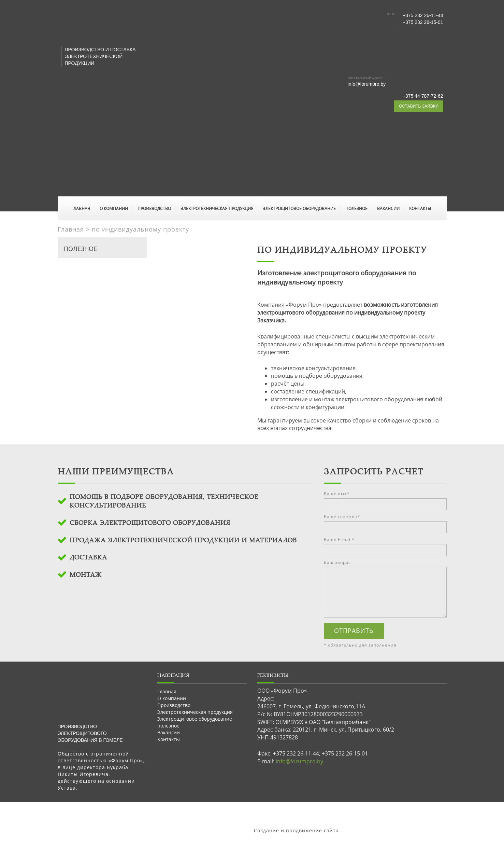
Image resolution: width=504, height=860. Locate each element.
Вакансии (388, 209)
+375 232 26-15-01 (423, 22)
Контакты (420, 209)
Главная (81, 209)
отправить (354, 630)
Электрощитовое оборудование (299, 209)
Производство (154, 209)
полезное (356, 209)
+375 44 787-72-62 (423, 96)
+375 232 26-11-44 (423, 15)
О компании (114, 209)
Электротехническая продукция (217, 209)
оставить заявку (418, 106)
